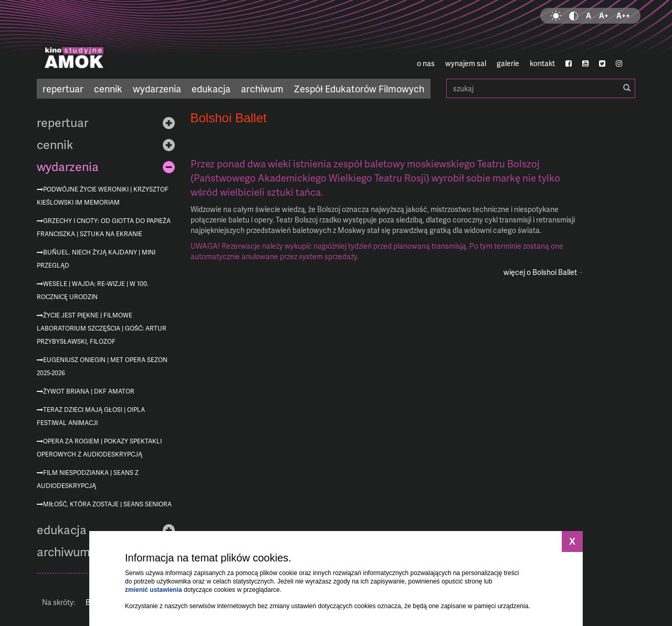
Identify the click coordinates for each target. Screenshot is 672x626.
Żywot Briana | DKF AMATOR (89, 391)
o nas (426, 63)
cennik (108, 88)
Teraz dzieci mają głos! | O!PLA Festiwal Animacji (91, 416)
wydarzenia (157, 88)
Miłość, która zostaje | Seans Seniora (107, 504)
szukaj (541, 88)
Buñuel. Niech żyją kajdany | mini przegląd (96, 259)
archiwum (262, 88)
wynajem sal (466, 63)
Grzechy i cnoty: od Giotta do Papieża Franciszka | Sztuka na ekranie (104, 227)
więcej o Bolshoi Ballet (540, 272)
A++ (623, 15)
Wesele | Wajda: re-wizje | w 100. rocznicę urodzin (93, 290)
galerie (508, 63)
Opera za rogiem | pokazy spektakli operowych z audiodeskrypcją (99, 448)
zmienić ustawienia (154, 590)
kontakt (542, 63)
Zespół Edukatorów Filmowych (359, 88)
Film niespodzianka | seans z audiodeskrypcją (88, 479)
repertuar (63, 88)
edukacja (211, 88)
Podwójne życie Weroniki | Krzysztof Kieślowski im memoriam (103, 196)
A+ (604, 15)
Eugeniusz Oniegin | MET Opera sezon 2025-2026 (102, 366)
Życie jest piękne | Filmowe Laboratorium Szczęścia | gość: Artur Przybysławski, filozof (102, 328)
